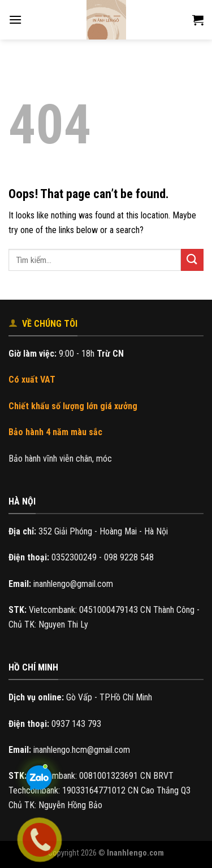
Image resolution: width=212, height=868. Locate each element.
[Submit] (192, 260)
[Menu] (15, 19)
